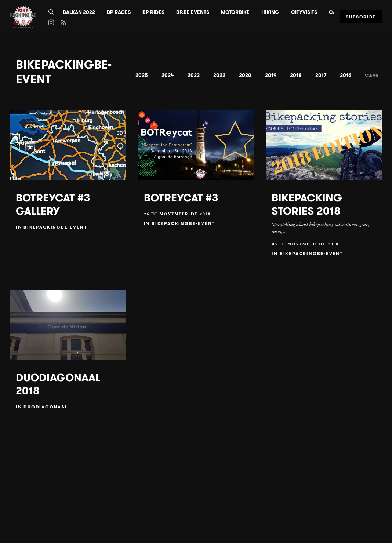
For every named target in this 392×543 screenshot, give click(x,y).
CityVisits (304, 12)
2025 (142, 75)
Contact (218, 483)
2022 (219, 75)
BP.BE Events (193, 12)
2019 (271, 75)
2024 (168, 75)
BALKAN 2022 (79, 12)
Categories (178, 483)
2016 (346, 75)
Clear (372, 75)
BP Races (119, 12)
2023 (194, 75)
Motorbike (235, 12)
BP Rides (153, 12)
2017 (321, 75)
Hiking (270, 12)
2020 (245, 75)
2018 (296, 75)
